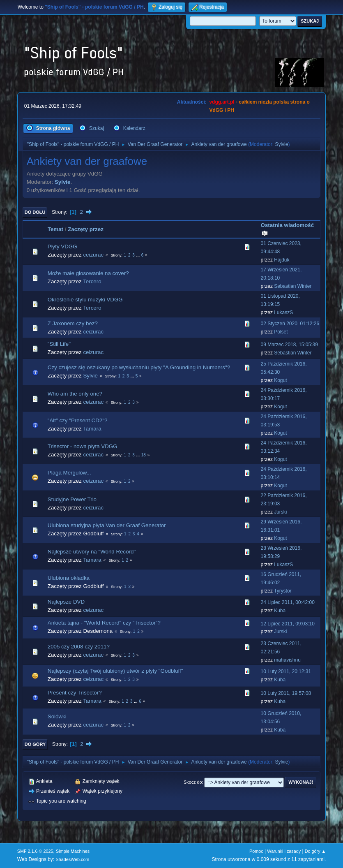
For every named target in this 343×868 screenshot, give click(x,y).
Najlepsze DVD (66, 602)
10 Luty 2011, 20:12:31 (286, 671)
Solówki (57, 716)
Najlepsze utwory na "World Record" (92, 552)
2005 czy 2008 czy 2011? (79, 647)
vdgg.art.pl (222, 102)
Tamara (92, 429)
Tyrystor (283, 591)
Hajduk (282, 260)
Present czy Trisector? (75, 693)
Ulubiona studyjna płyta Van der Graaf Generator (107, 525)
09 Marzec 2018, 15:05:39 (289, 345)
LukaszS (283, 312)
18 (144, 455)
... (139, 255)
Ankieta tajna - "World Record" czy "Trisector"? (104, 623)
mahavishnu (287, 660)
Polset (281, 332)
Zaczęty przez (86, 229)
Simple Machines (73, 851)
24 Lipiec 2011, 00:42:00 (288, 602)
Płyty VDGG (62, 247)
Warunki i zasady (284, 851)
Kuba (280, 611)
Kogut (280, 380)
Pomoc (256, 851)
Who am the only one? (75, 394)
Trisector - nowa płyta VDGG (83, 446)
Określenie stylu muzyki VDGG (85, 300)
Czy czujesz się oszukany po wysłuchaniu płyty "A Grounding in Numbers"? (139, 367)
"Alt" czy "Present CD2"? (78, 420)
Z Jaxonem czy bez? (73, 323)
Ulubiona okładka (69, 578)
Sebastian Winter (293, 286)
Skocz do (193, 782)
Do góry (35, 744)
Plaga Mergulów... (69, 473)
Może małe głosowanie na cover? (88, 273)
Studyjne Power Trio (72, 499)
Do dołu (35, 212)
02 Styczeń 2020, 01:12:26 (290, 324)
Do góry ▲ (315, 851)
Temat (55, 229)
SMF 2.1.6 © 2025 (35, 851)
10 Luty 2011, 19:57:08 (286, 693)
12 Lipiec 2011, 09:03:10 (288, 624)
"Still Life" (59, 344)
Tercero (92, 281)
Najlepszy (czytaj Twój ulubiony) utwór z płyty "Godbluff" (115, 671)
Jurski (280, 512)
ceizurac (93, 255)
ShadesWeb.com (72, 859)
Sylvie (281, 144)
